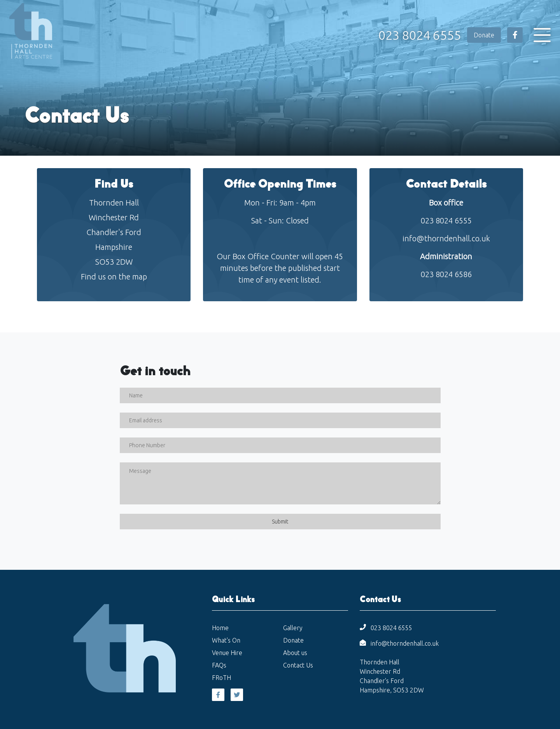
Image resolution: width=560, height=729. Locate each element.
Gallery (293, 628)
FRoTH (221, 678)
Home (220, 628)
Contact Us (298, 665)
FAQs (219, 665)
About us (295, 653)
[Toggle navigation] (542, 35)
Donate (484, 35)
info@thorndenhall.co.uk (446, 238)
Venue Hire (227, 653)
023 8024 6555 (420, 35)
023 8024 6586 (446, 274)
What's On (226, 640)
